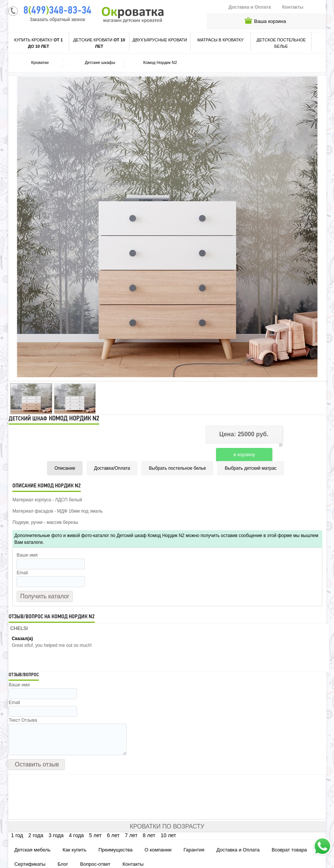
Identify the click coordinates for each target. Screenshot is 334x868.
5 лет (95, 835)
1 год (17, 835)
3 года (56, 835)
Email (22, 573)
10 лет (168, 835)
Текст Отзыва (23, 720)
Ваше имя (27, 555)
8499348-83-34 (57, 11)
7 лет (131, 835)
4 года (76, 835)
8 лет (149, 835)
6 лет (113, 835)
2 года (36, 835)
